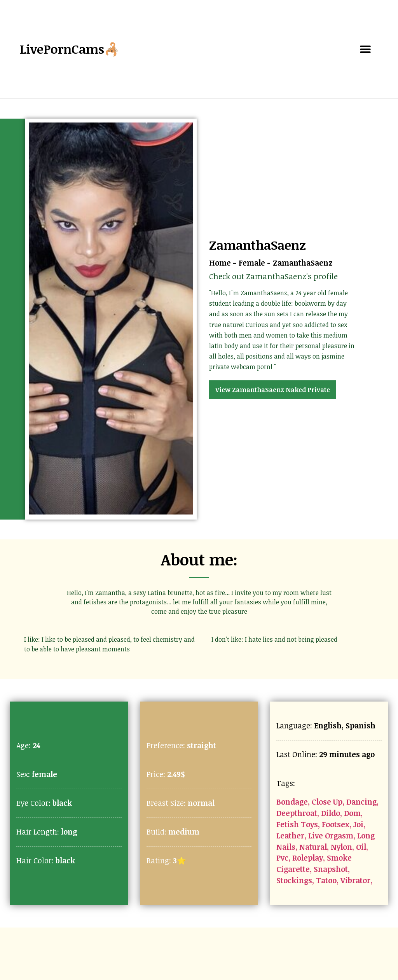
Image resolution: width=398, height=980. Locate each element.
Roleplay (308, 858)
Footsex (336, 824)
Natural (313, 847)
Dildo (331, 813)
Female (252, 263)
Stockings (294, 880)
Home (220, 263)
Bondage (292, 802)
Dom (352, 813)
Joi (358, 824)
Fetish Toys (297, 824)
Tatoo (326, 880)
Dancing (361, 802)
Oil (361, 847)
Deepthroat (297, 813)
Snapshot (331, 869)
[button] (366, 49)
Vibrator (355, 880)
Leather (290, 836)
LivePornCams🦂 (70, 49)
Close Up (327, 802)
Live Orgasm (331, 836)
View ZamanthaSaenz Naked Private (273, 390)
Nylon (341, 847)
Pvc (282, 858)
